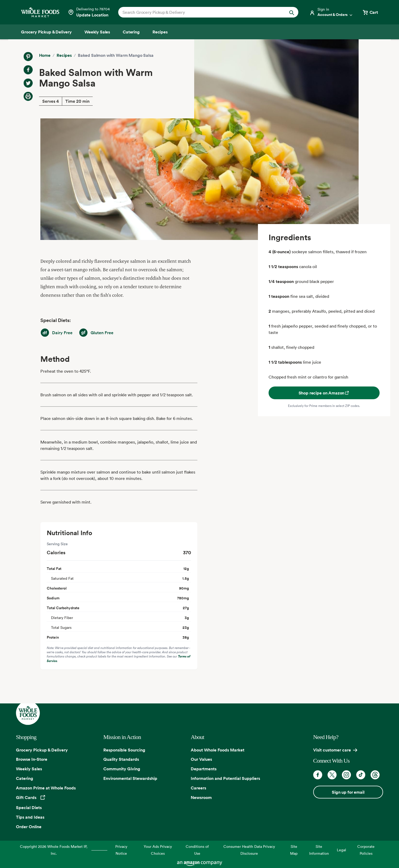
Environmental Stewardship (130, 778)
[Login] (331, 12)
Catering (25, 778)
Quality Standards (121, 759)
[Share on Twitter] (28, 83)
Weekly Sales (29, 769)
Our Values (201, 759)
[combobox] (200, 12)
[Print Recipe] (28, 96)
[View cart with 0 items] (370, 12)
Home (45, 55)
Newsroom (201, 797)
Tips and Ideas (30, 817)
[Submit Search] (292, 12)
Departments (204, 769)
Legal (341, 850)
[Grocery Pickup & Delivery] (46, 32)
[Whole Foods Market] (40, 12)
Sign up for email (348, 792)
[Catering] (131, 32)
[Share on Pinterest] (28, 57)
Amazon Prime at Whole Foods (46, 788)
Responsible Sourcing (124, 750)
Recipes (64, 55)
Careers (198, 788)
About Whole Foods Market (218, 750)
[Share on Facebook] (28, 70)
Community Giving (122, 769)
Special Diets (29, 807)
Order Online (29, 827)
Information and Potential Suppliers (225, 778)
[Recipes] (160, 32)
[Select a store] (89, 12)
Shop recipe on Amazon (324, 393)
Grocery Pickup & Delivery (42, 750)
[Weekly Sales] (97, 32)
